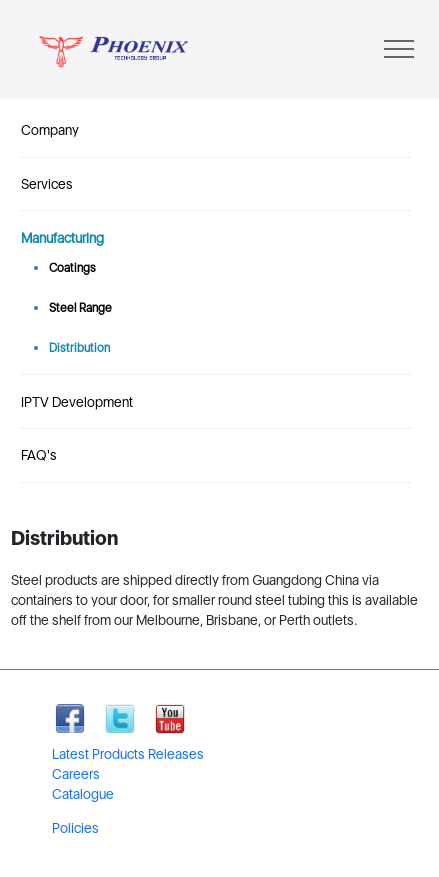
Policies (75, 828)
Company (50, 130)
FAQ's (39, 455)
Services (47, 184)
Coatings (72, 268)
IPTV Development (77, 402)
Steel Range (80, 308)
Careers (76, 774)
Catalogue (83, 794)
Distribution (79, 348)
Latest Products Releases (128, 754)
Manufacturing (62, 238)
